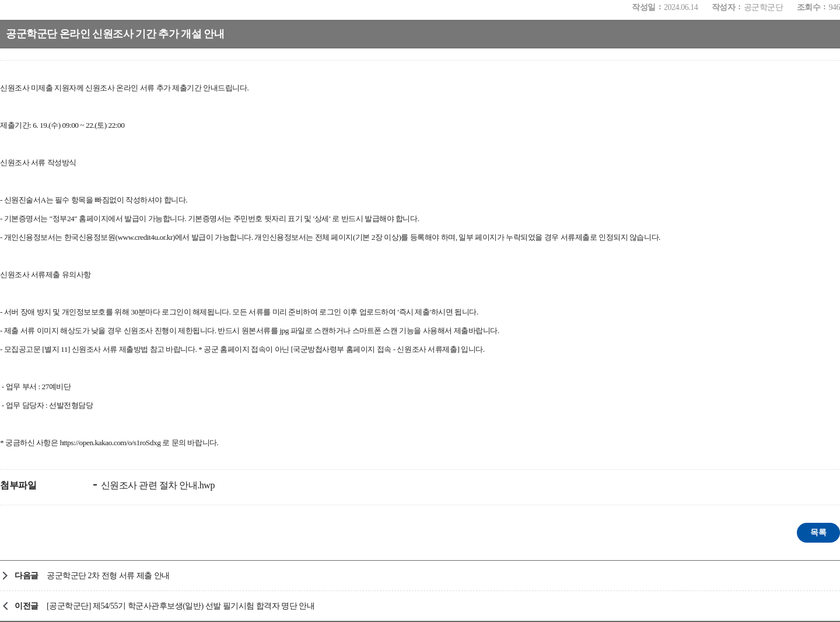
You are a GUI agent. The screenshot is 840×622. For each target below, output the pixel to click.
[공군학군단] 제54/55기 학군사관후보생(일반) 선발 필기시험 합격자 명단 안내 (181, 606)
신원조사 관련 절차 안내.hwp (157, 485)
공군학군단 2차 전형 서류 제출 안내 (108, 576)
